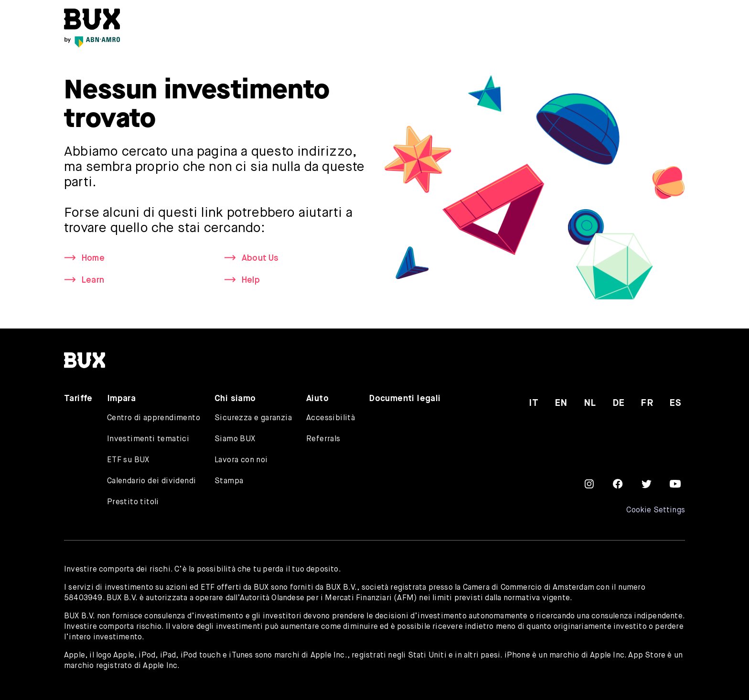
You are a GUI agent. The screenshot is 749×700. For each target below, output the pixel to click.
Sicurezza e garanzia (253, 418)
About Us (261, 258)
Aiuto (317, 399)
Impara (121, 399)
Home (94, 258)
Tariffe (78, 399)
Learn (93, 281)
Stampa (229, 481)
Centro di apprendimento (154, 418)
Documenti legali (405, 399)
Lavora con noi (241, 460)
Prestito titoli (133, 502)
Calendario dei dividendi (152, 481)
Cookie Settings (656, 510)
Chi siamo (235, 399)
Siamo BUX (235, 439)
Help (251, 281)
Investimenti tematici (148, 439)
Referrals (323, 439)
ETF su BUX (128, 460)
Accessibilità (331, 418)
